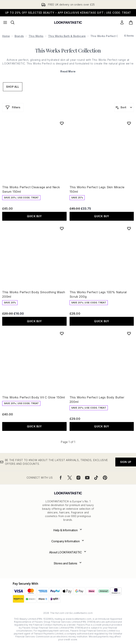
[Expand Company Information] (68, 541)
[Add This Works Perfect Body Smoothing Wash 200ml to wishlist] (62, 228)
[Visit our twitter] (70, 478)
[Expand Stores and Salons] (68, 563)
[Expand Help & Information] (68, 530)
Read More (68, 71)
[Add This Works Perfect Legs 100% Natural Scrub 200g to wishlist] (129, 228)
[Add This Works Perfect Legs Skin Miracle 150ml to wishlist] (129, 123)
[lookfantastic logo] (68, 22)
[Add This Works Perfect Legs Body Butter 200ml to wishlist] (129, 333)
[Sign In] (122, 22)
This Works (36, 36)
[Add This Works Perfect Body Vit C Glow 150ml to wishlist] (62, 333)
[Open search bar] (13, 22)
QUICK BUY (34, 216)
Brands (19, 36)
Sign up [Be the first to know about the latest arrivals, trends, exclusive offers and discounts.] (126, 462)
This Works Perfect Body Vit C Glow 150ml (34, 397)
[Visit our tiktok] (96, 478)
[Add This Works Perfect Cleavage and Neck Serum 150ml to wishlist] (62, 123)
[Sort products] (124, 107)
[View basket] (131, 22)
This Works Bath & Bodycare (67, 36)
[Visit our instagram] (78, 478)
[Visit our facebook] (61, 478)
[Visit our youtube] (87, 478)
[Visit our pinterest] (105, 478)
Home (6, 36)
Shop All (13, 87)
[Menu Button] (5, 22)
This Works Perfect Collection (68, 50)
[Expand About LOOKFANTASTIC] (68, 552)
